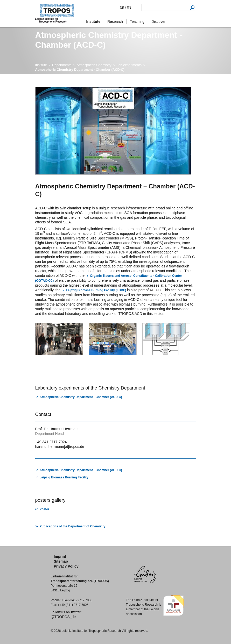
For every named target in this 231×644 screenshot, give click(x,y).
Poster (44, 509)
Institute (41, 65)
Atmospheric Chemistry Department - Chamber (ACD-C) (81, 397)
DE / (123, 8)
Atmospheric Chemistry (94, 65)
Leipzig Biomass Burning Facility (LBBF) (96, 290)
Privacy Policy (66, 566)
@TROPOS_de (63, 617)
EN (128, 8)
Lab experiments (129, 65)
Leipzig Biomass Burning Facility (64, 477)
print (38, 370)
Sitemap (61, 561)
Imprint (60, 556)
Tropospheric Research (57, 13)
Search (192, 7)
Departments (62, 65)
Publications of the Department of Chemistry (73, 526)
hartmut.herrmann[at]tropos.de (60, 447)
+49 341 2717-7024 (51, 442)
